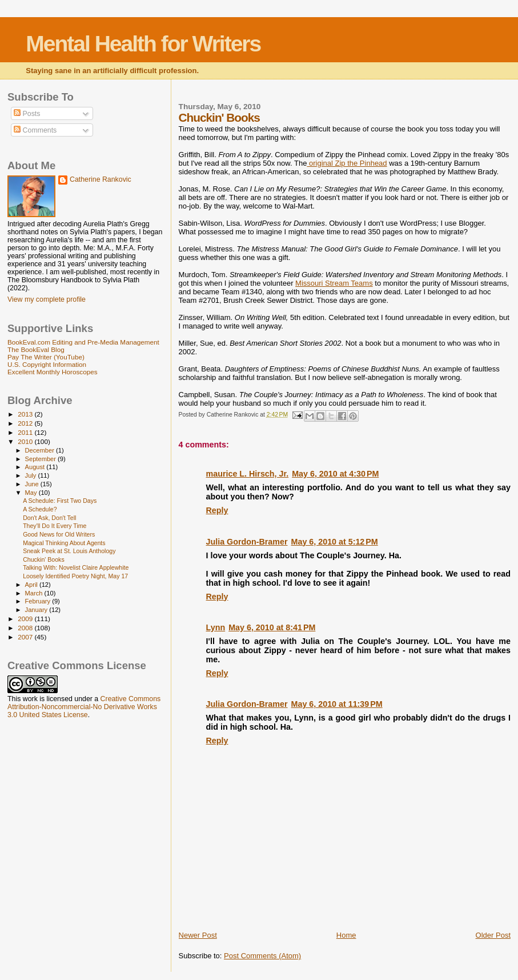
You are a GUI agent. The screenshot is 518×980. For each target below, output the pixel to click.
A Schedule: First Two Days (60, 501)
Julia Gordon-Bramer (247, 542)
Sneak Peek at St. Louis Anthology (69, 551)
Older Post (493, 935)
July (32, 475)
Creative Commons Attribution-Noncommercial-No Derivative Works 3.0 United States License (84, 707)
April (32, 585)
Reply (217, 510)
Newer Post (198, 935)
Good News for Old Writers (59, 534)
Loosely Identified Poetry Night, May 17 (75, 576)
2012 (26, 423)
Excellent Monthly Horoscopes (53, 372)
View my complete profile (47, 299)
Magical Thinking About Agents (64, 543)
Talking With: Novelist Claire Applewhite (76, 567)
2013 (26, 414)
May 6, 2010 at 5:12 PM (335, 542)
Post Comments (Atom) (262, 956)
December (41, 450)
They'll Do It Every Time (55, 526)
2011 (26, 432)
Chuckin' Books (44, 559)
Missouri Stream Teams (334, 283)
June (33, 484)
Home (346, 935)
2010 (26, 441)
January (37, 610)
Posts (27, 114)
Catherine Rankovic (101, 179)
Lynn (216, 627)
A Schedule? (40, 509)
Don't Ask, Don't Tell (49, 518)
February (39, 601)
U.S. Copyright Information (47, 364)
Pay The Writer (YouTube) (46, 357)
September (42, 459)
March (35, 593)
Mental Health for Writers (143, 44)
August (36, 467)
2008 (26, 628)
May (32, 493)
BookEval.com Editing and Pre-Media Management (83, 342)
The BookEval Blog (36, 349)
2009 (26, 619)
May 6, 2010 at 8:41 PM (272, 627)
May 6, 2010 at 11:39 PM (337, 704)
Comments (35, 130)
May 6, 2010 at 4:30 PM (335, 474)
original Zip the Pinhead (347, 163)
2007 (26, 637)
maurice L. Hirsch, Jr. (248, 474)
